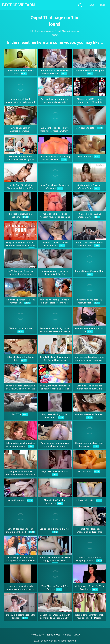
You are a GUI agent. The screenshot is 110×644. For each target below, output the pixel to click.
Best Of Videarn (18, 5)
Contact (67, 635)
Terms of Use (54, 635)
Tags (102, 5)
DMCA (77, 635)
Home (91, 5)
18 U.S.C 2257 (37, 635)
